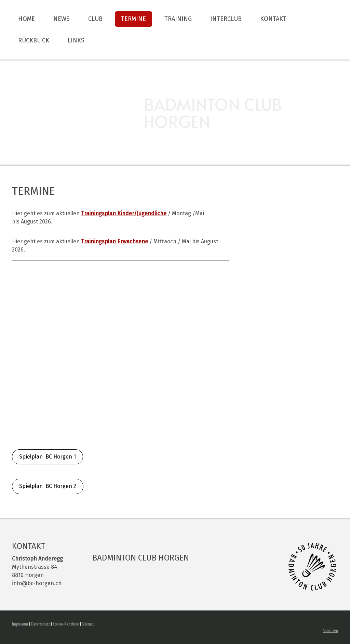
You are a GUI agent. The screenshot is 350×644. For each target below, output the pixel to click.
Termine (133, 19)
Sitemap (88, 624)
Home (26, 19)
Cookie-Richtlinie (66, 624)
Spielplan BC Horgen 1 (48, 457)
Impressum (20, 624)
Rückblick (34, 40)
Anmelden (330, 630)
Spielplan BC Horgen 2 (48, 486)
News (62, 19)
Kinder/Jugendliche (124, 213)
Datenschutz (41, 624)
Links (76, 40)
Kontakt (273, 19)
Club (95, 19)
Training (178, 19)
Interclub (226, 19)
